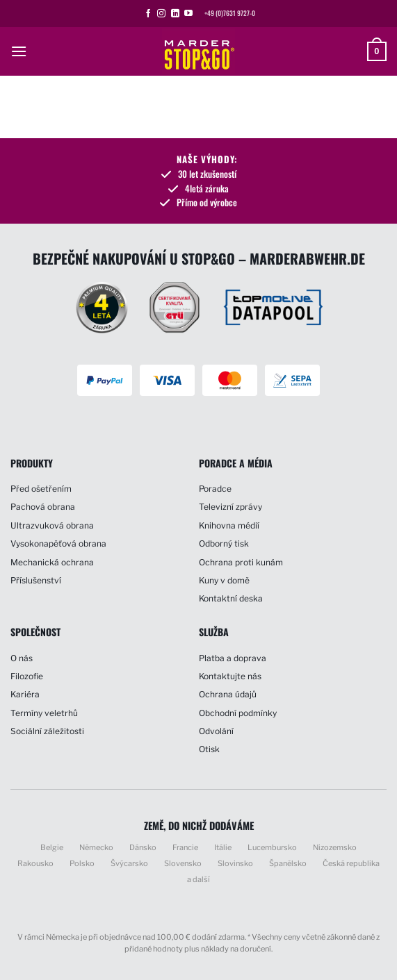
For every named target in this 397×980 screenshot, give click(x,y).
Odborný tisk (224, 543)
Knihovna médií (229, 525)
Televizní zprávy (230, 507)
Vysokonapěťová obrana (58, 543)
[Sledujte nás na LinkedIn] (175, 14)
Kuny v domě (224, 580)
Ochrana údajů (228, 694)
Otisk (209, 749)
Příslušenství (36, 580)
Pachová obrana (43, 507)
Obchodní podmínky (238, 713)
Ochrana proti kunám (241, 562)
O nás (22, 658)
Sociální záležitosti (47, 731)
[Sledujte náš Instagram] (161, 14)
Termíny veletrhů (44, 713)
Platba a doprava (233, 658)
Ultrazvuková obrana (52, 525)
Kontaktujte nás (230, 676)
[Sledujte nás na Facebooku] (148, 14)
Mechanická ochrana (52, 562)
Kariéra (25, 694)
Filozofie (27, 676)
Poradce (215, 489)
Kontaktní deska (231, 598)
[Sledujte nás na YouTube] (188, 14)
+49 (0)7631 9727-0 (230, 13)
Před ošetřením (41, 489)
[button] (19, 51)
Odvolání (216, 731)
